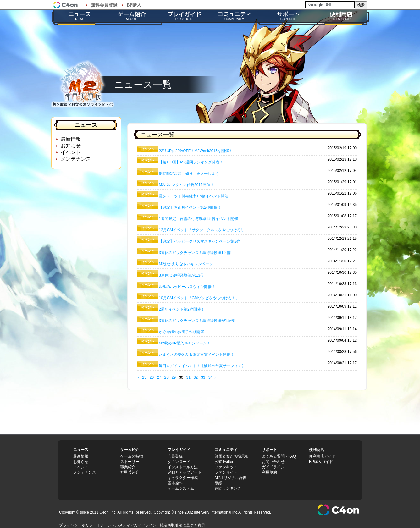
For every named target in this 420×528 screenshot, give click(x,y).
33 (203, 377)
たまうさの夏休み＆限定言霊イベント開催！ (196, 355)
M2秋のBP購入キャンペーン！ (185, 343)
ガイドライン (273, 467)
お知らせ (71, 146)
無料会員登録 (104, 5)
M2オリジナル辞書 (231, 478)
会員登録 (175, 456)
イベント (71, 152)
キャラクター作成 (183, 478)
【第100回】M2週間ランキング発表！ (191, 162)
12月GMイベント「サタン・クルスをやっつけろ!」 (202, 230)
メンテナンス (76, 159)
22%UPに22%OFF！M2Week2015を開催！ (196, 151)
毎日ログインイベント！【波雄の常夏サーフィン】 (202, 366)
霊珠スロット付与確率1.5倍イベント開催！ (195, 196)
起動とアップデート (185, 472)
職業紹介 (128, 467)
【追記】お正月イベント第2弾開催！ (190, 207)
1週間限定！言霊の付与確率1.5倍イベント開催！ (200, 219)
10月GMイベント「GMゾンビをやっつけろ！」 (199, 298)
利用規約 (269, 472)
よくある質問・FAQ (279, 456)
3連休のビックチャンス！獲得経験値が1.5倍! (197, 321)
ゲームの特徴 (132, 456)
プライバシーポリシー (78, 525)
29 (174, 377)
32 (196, 377)
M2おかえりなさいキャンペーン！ (188, 264)
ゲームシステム (181, 488)
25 (144, 377)
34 (210, 377)
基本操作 (175, 483)
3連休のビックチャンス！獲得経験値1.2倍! (195, 253)
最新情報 (71, 139)
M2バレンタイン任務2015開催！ (186, 185)
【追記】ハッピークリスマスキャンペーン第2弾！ (201, 241)
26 (152, 377)
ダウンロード (179, 462)
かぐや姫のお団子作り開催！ (183, 332)
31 (188, 377)
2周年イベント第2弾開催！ (182, 309)
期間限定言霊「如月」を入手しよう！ (191, 173)
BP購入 (134, 5)
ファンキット (226, 467)
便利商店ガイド (322, 456)
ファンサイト (226, 472)
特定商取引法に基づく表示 (182, 525)
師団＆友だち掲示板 (232, 456)
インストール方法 (183, 467)
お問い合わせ (273, 462)
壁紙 (218, 483)
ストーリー (130, 462)
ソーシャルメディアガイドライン (128, 525)
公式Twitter (224, 462)
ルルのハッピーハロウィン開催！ (187, 287)
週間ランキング (228, 488)
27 (159, 377)
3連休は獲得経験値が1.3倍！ (183, 275)
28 (166, 377)
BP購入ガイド (321, 462)
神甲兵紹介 (130, 472)
